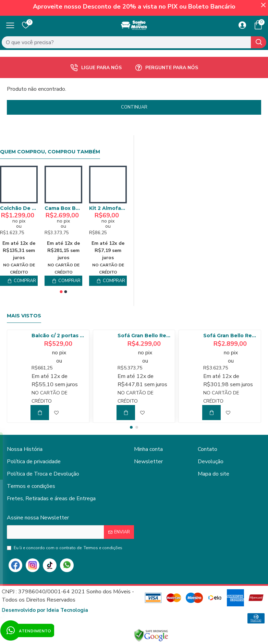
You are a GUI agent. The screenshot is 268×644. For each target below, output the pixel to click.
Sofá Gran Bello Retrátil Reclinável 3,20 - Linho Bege (145, 336)
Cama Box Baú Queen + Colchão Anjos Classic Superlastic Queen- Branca (63, 208)
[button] (61, 292)
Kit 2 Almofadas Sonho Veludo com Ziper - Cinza (108, 208)
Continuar (134, 107)
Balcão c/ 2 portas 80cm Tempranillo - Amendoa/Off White (59, 336)
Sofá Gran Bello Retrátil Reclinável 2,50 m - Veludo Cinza (231, 336)
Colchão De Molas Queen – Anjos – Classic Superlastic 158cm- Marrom (19, 208)
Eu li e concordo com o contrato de (65, 548)
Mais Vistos (24, 316)
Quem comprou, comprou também (50, 152)
